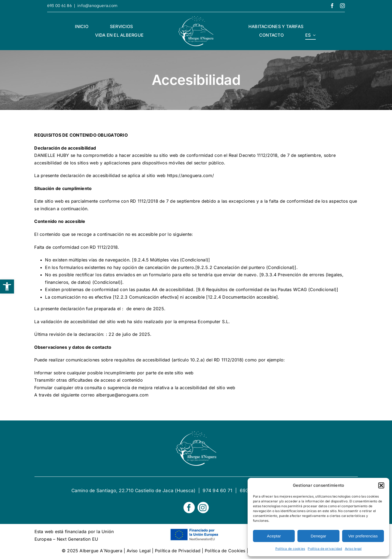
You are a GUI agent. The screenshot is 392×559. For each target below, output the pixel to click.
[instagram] (342, 6)
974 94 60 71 (217, 491)
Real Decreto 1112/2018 (253, 155)
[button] (7, 287)
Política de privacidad (325, 549)
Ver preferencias (363, 536)
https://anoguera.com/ (190, 175)
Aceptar (274, 536)
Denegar (318, 536)
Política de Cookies (225, 551)
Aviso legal (353, 549)
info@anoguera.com (97, 6)
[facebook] (332, 6)
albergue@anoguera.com (122, 395)
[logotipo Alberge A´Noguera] (196, 18)
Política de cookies (290, 549)
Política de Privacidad (178, 551)
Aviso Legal (139, 551)
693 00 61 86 (60, 6)
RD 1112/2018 (144, 201)
